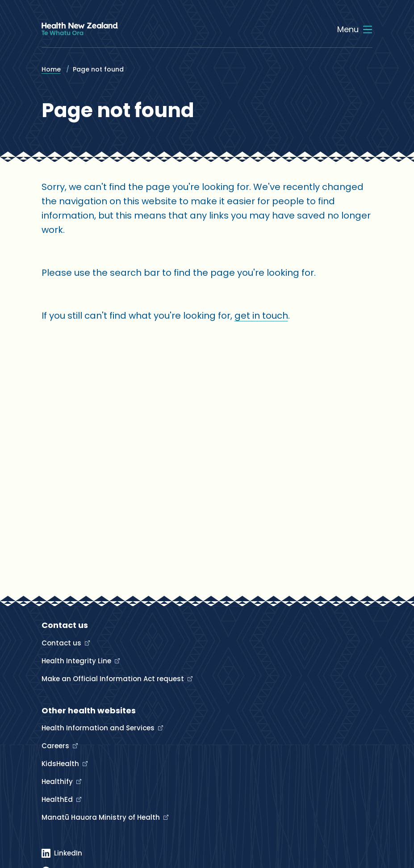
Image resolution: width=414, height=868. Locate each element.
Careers (56, 746)
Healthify (58, 782)
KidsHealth (61, 764)
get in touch (261, 316)
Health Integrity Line (77, 661)
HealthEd (58, 799)
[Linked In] (62, 853)
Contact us (62, 643)
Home (51, 69)
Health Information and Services (99, 728)
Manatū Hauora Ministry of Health (102, 817)
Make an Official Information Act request (114, 679)
